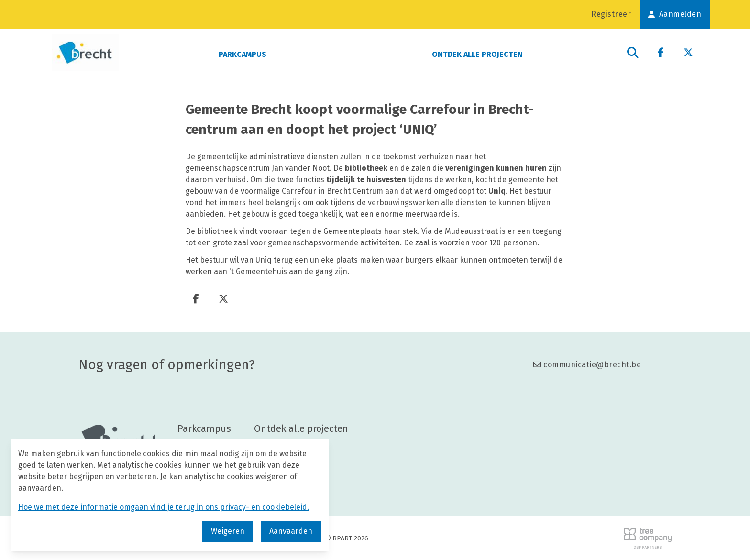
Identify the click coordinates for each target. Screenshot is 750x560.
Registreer (611, 14)
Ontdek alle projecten (477, 54)
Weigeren (228, 531)
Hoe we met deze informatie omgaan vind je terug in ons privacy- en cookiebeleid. (164, 507)
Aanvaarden (291, 531)
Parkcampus (243, 54)
